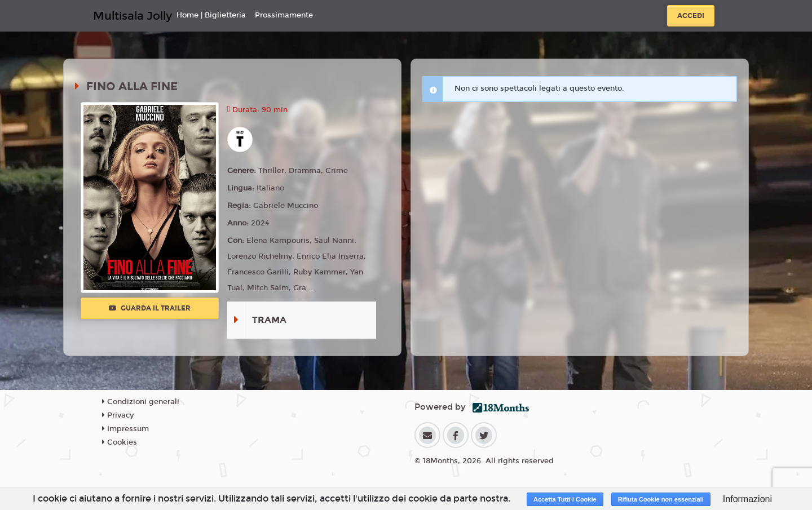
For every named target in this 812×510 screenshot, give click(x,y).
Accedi (691, 16)
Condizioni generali (141, 402)
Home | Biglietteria (211, 15)
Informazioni (747, 499)
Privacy (118, 415)
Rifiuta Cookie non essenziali (661, 499)
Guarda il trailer (150, 308)
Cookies (120, 442)
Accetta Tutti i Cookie (565, 499)
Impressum (125, 429)
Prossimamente (284, 15)
